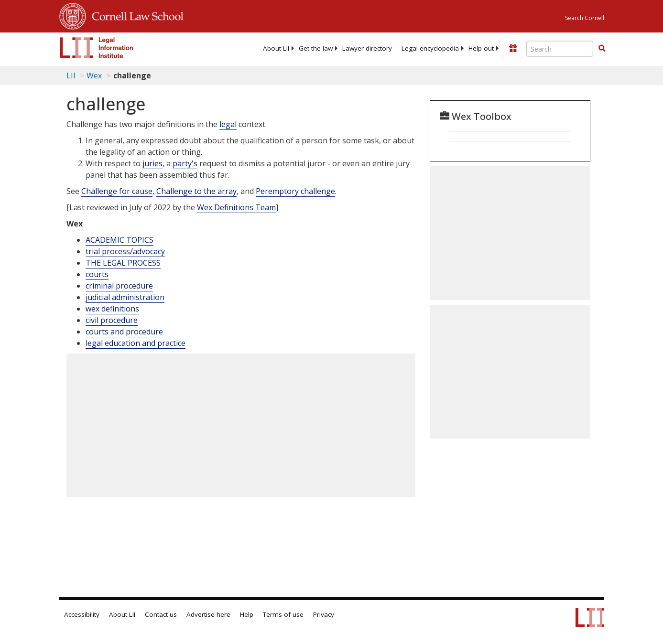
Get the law (316, 48)
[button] (602, 48)
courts (97, 274)
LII (71, 75)
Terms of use (283, 614)
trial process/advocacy (125, 251)
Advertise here (208, 614)
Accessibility (82, 614)
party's (185, 163)
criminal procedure (119, 286)
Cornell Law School (135, 15)
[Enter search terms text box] (560, 49)
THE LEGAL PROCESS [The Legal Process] (123, 263)
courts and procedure (124, 332)
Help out (481, 48)
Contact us (161, 614)
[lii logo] (97, 48)
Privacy (324, 614)
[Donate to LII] (513, 48)
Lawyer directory (367, 48)
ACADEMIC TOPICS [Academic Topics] (120, 240)
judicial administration (125, 297)
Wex (94, 75)
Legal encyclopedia (430, 48)
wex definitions (112, 309)
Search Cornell (585, 18)
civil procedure (112, 320)
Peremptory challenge (295, 191)
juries (152, 163)
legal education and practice (136, 343)
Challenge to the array (196, 191)
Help (247, 614)
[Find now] (602, 49)
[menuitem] (276, 48)
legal (228, 124)
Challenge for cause (117, 191)
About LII (276, 48)
